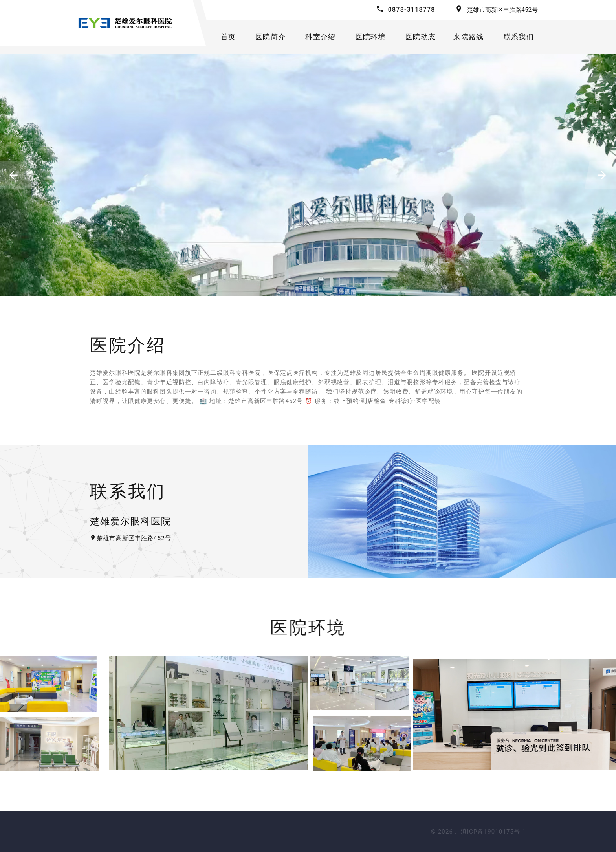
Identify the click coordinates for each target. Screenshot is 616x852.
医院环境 (371, 37)
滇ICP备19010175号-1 (493, 832)
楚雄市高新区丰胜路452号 (502, 10)
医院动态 (421, 37)
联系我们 (519, 37)
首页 (228, 37)
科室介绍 (320, 37)
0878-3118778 (412, 10)
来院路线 (468, 37)
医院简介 (270, 37)
